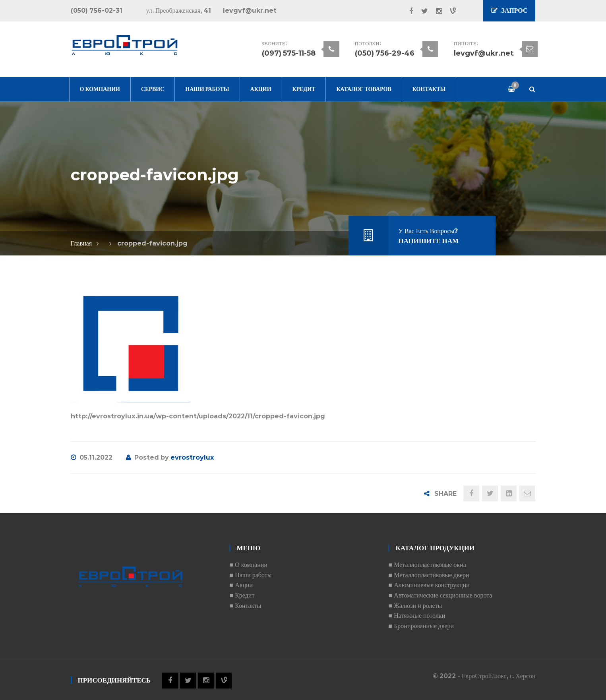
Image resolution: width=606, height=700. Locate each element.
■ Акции (241, 585)
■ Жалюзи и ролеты (415, 606)
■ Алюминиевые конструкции (429, 585)
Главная (81, 243)
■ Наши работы (250, 575)
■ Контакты (245, 606)
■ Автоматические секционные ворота (440, 595)
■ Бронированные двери (421, 626)
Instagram (435, 11)
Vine (449, 11)
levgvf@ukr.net (484, 53)
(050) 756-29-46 (385, 53)
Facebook (407, 11)
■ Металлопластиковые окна (427, 565)
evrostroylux (192, 457)
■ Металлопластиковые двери (429, 575)
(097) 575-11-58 (289, 53)
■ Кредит (242, 595)
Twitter (421, 11)
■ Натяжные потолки (417, 616)
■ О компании (248, 565)
